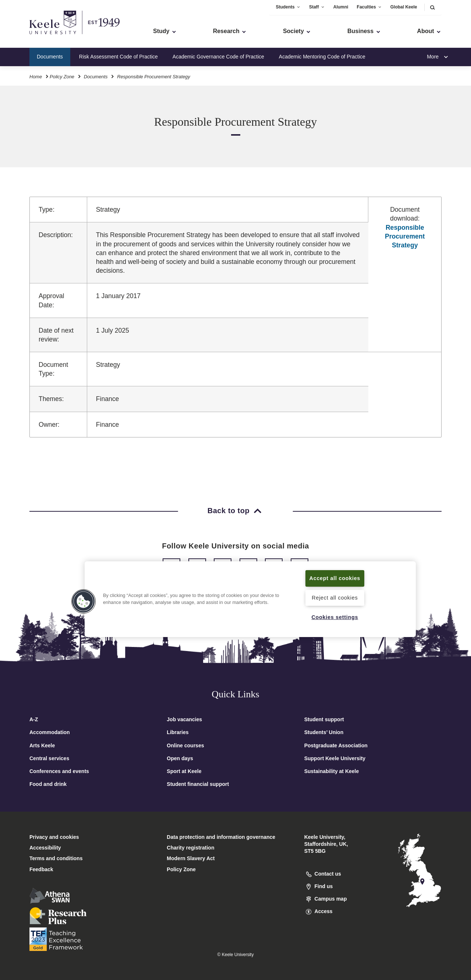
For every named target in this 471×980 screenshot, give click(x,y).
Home (36, 77)
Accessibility (27, 37)
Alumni (341, 7)
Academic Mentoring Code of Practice (322, 57)
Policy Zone (62, 77)
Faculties (369, 7)
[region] (250, 599)
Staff (317, 7)
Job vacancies (184, 719)
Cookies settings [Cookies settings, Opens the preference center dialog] (335, 617)
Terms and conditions (56, 858)
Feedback (41, 869)
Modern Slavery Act (191, 858)
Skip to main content (39, 37)
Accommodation (50, 732)
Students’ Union (324, 732)
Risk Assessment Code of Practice (118, 57)
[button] (432, 7)
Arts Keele (42, 745)
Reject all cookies (335, 598)
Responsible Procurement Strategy (405, 236)
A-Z (34, 719)
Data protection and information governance (221, 837)
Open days (180, 758)
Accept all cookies (335, 578)
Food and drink (48, 784)
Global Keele (404, 7)
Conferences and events (59, 771)
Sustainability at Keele (332, 771)
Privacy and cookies (54, 837)
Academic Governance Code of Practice (218, 57)
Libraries (178, 732)
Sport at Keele (184, 771)
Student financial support (198, 784)
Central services (49, 758)
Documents (50, 57)
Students (288, 7)
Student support (324, 719)
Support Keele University (335, 758)
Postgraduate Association (336, 745)
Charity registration (190, 848)
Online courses (185, 745)
